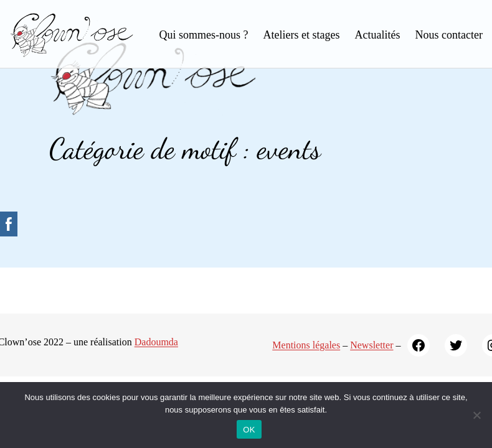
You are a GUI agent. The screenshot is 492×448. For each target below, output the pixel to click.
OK (249, 430)
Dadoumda (156, 342)
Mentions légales (306, 345)
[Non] (476, 415)
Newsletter (371, 345)
